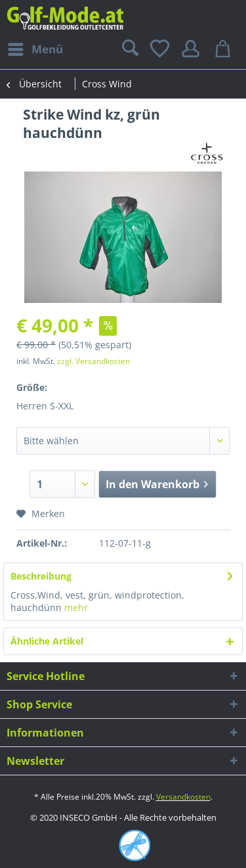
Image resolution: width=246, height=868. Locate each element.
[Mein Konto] (193, 49)
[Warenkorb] (225, 49)
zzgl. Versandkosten (93, 361)
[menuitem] (35, 49)
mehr (76, 607)
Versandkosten (183, 797)
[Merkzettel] (161, 49)
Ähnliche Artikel (47, 641)
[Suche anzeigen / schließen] (129, 49)
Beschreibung (41, 576)
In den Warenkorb (157, 483)
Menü (35, 48)
